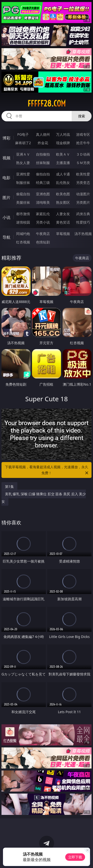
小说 (6, 217)
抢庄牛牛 (83, 143)
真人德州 (43, 134)
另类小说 (43, 222)
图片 (6, 198)
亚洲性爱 (23, 174)
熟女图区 (63, 202)
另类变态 (83, 183)
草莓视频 (63, 234)
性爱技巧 (83, 222)
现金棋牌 (63, 143)
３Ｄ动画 (83, 154)
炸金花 (43, 143)
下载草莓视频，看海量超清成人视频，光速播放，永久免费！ (47, 470)
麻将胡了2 (23, 143)
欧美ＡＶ (63, 154)
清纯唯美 (43, 202)
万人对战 (63, 134)
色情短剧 (43, 242)
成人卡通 (63, 174)
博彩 (6, 138)
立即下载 (75, 857)
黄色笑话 (63, 222)
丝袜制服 (43, 163)
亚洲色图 (43, 194)
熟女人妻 (23, 163)
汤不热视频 (83, 234)
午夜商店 (43, 234)
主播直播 (63, 163)
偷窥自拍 (23, 194)
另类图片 (83, 202)
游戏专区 (83, 134)
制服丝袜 (23, 183)
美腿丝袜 (23, 202)
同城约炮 (23, 234)
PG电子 (23, 134)
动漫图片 (83, 194)
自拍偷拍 (43, 154)
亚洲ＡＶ (23, 154)
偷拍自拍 (43, 174)
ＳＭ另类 (83, 163)
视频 (6, 158)
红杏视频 (23, 242)
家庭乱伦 (43, 214)
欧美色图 (63, 194)
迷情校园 (23, 222)
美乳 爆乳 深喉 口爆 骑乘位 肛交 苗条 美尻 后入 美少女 (44, 498)
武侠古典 (83, 214)
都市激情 (23, 214)
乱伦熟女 (63, 183)
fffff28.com (47, 103)
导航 (6, 237)
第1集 (9, 486)
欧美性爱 (83, 174)
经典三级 (43, 183)
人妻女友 (63, 214)
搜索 (82, 116)
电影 (6, 178)
